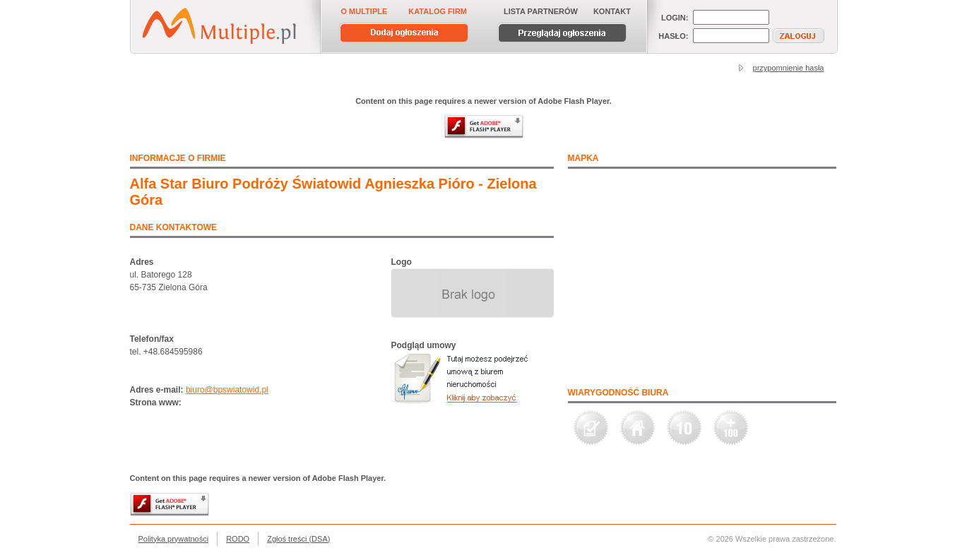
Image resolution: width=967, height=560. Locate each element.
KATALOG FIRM (438, 11)
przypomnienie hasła (789, 68)
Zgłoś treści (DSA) (298, 539)
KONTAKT (612, 11)
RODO (238, 539)
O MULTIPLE (364, 11)
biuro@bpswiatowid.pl (227, 390)
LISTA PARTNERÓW (541, 11)
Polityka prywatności (174, 539)
